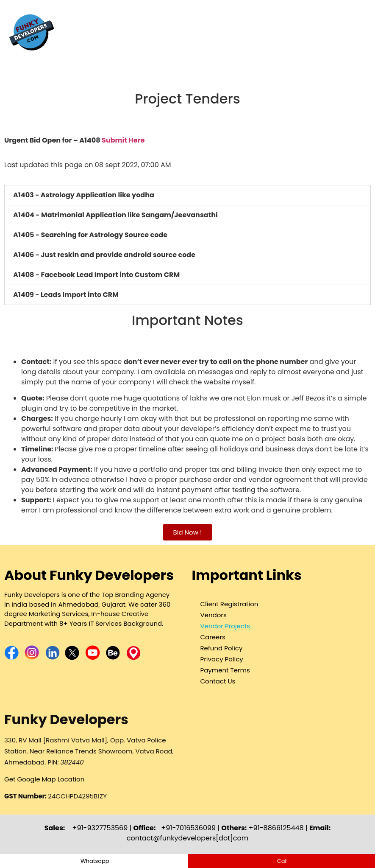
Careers (213, 637)
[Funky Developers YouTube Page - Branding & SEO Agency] (93, 658)
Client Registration (229, 604)
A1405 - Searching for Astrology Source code (90, 235)
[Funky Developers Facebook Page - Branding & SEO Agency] (12, 658)
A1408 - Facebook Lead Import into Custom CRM (96, 275)
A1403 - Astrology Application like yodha (84, 195)
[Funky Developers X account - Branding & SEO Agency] (73, 658)
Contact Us (218, 681)
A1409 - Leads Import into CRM (66, 295)
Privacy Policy (222, 659)
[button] (187, 195)
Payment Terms (225, 670)
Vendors (214, 615)
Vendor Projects (225, 626)
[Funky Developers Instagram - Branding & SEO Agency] (33, 658)
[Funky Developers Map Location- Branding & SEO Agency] (133, 658)
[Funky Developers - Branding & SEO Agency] (32, 53)
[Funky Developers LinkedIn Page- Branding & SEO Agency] (53, 658)
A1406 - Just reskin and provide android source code (104, 255)
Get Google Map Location (44, 779)
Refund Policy (222, 648)
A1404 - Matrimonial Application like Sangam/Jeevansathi (115, 215)
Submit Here (123, 140)
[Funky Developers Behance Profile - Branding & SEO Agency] (113, 658)
